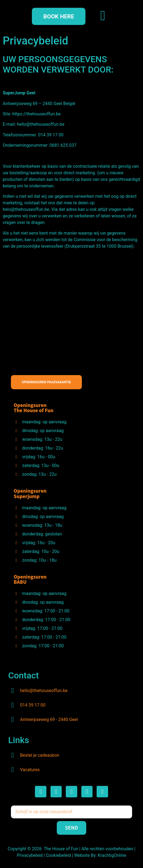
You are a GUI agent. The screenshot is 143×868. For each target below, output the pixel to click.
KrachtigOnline (112, 855)
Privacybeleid (30, 855)
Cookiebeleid (58, 855)
